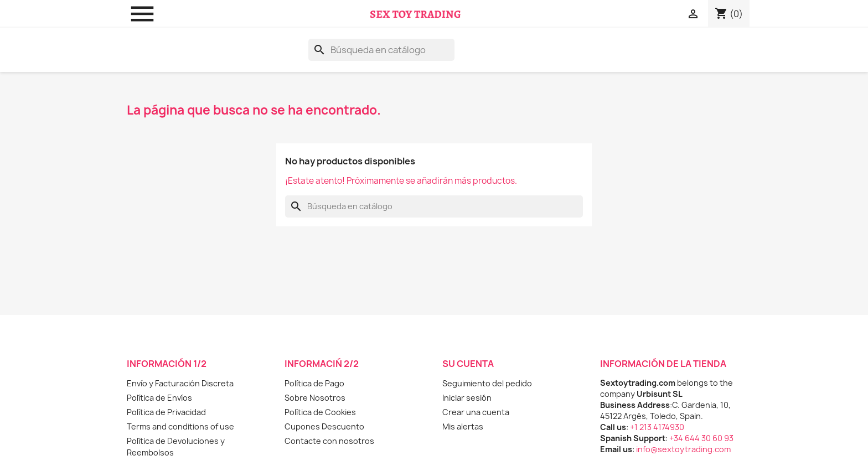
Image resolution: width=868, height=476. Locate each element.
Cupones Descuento (324, 426)
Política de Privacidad (166, 412)
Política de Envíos (159, 398)
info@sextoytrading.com (683, 449)
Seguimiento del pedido (487, 383)
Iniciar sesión (467, 398)
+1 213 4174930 (657, 427)
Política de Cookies (320, 412)
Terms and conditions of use (180, 426)
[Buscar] (381, 50)
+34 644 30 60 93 (701, 438)
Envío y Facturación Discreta (180, 383)
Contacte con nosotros (329, 441)
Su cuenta (468, 364)
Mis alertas (463, 426)
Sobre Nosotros (315, 398)
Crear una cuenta (476, 412)
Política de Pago (314, 383)
